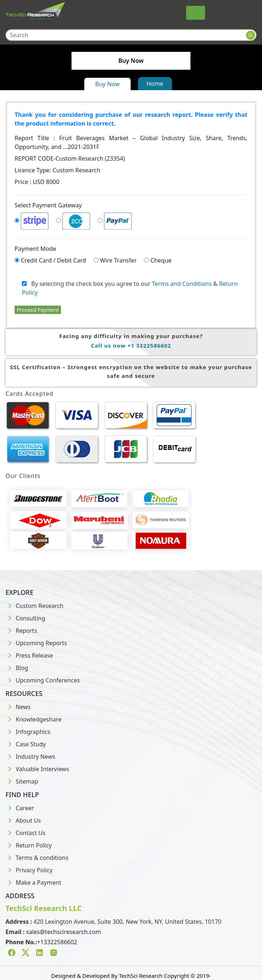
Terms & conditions (37, 858)
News (18, 707)
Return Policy (29, 845)
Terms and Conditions (182, 284)
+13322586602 (57, 942)
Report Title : (131, 142)
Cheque (161, 260)
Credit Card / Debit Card (53, 260)
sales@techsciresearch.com (64, 932)
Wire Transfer (118, 260)
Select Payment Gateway (48, 205)
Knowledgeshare (33, 719)
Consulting (25, 618)
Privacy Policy (29, 870)
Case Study (26, 744)
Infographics (28, 732)
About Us (23, 820)
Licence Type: (57, 170)
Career (20, 808)
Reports (21, 631)
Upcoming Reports (36, 643)
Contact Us (25, 833)
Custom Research (34, 606)
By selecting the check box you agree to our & (130, 288)
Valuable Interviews (37, 769)
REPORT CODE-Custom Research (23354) (70, 158)
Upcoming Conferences (43, 680)
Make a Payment (33, 883)
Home (155, 84)
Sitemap (22, 781)
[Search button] (251, 35)
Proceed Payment (38, 310)
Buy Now (107, 84)
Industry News (30, 757)
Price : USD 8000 (37, 182)
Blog (17, 668)
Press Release (29, 655)
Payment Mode (35, 249)
